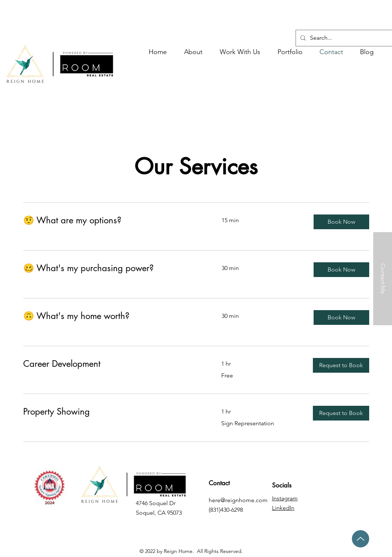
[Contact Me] (383, 279)
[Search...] (351, 38)
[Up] (361, 539)
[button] (240, 52)
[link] (114, 220)
